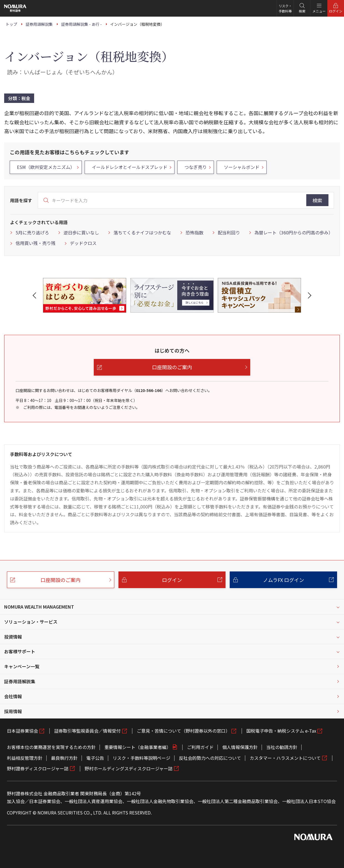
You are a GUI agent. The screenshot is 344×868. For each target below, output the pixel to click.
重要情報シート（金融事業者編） (138, 747)
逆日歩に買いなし (81, 232)
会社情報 (13, 696)
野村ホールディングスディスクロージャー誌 (129, 768)
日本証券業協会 (22, 731)
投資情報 (13, 637)
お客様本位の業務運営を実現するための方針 (51, 747)
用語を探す (21, 200)
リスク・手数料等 (285, 8)
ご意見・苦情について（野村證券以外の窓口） (183, 731)
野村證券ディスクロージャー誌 (38, 768)
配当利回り (229, 232)
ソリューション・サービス (31, 622)
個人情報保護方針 (240, 747)
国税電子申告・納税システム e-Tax (281, 731)
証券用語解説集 (20, 681)
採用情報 (13, 711)
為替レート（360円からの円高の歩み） (294, 232)
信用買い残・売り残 (36, 243)
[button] (36, 295)
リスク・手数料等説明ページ (141, 758)
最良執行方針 (64, 758)
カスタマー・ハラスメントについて (285, 758)
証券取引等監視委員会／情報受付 (87, 731)
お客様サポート (20, 651)
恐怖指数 (194, 232)
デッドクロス (83, 243)
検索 (317, 200)
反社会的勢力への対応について (210, 758)
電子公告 (95, 758)
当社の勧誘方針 (282, 747)
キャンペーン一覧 (22, 666)
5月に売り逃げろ (32, 232)
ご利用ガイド (200, 747)
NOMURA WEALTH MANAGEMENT (39, 607)
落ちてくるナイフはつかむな (142, 232)
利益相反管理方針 (25, 758)
